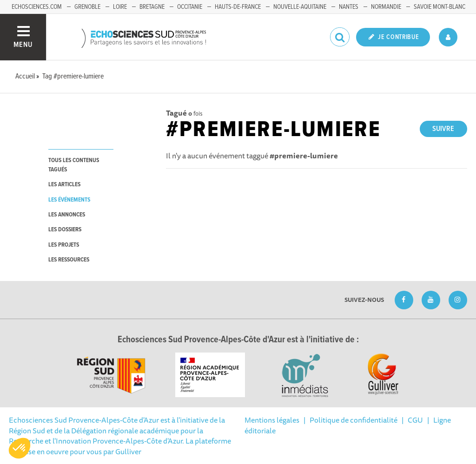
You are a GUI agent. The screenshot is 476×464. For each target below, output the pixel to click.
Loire (120, 7)
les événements (69, 200)
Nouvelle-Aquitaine (300, 7)
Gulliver (128, 451)
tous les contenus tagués (74, 165)
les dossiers (65, 230)
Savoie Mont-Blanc (440, 7)
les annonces (67, 215)
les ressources (69, 260)
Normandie (386, 7)
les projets (64, 245)
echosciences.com (37, 7)
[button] (20, 448)
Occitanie (190, 7)
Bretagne (152, 7)
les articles (64, 185)
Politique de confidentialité (354, 420)
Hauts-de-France (238, 7)
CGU (415, 420)
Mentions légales (272, 420)
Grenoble (87, 7)
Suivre (443, 129)
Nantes (349, 7)
